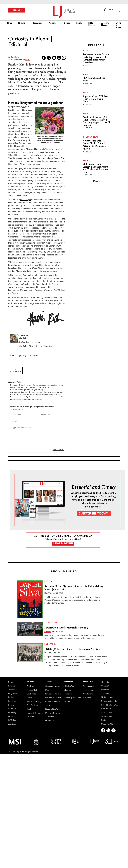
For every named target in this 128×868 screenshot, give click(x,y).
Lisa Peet (88, 65)
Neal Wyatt (49, 593)
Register (38, 407)
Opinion (11, 716)
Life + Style (26, 200)
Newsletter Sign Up (109, 701)
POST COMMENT (58, 450)
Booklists (31, 686)
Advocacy (12, 713)
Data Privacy (106, 709)
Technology (37, 23)
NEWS (85, 51)
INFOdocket (13, 720)
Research (68, 694)
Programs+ (53, 23)
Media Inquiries (107, 697)
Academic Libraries (105, 24)
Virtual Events (88, 694)
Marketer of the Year (53, 698)
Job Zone (12, 724)
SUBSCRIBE (17, 10)
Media (29, 698)
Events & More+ (118, 25)
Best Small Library (53, 713)
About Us (105, 682)
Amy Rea (88, 175)
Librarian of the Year (53, 694)
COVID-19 (13, 709)
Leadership (13, 701)
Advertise (105, 690)
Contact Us (106, 686)
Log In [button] (108, 10)
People (79, 23)
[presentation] (28, 444)
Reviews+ (22, 23)
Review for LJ (32, 717)
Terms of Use (106, 713)
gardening (22, 356)
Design (67, 23)
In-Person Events (90, 690)
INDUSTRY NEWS (90, 137)
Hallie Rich (15, 57)
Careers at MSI (107, 724)
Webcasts (87, 698)
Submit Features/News (110, 705)
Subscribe (105, 693)
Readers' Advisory (34, 701)
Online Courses (89, 686)
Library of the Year (53, 709)
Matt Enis (88, 83)
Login (30, 407)
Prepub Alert (32, 690)
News (10, 23)
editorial (13, 356)
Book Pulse (31, 694)
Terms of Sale (107, 716)
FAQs (103, 720)
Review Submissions (35, 713)
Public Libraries (91, 24)
